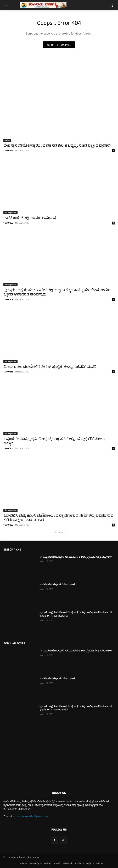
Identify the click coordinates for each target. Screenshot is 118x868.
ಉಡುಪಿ (7, 140)
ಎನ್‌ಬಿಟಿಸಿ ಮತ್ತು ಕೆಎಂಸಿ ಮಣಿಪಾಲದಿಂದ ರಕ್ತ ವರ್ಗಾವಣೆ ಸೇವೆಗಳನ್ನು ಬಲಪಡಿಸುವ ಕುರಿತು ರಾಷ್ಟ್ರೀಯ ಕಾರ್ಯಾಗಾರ (58, 518)
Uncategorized (10, 212)
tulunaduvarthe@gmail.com (32, 816)
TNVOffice (8, 150)
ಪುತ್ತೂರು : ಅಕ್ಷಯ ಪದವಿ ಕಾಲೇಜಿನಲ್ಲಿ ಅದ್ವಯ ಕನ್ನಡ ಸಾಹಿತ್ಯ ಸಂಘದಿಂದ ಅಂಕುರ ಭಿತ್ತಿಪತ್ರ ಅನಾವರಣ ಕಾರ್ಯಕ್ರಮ (57, 293)
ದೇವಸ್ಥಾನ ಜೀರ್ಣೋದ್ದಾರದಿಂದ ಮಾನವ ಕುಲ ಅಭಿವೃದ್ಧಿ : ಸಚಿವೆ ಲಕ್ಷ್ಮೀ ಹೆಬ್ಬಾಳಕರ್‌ (57, 146)
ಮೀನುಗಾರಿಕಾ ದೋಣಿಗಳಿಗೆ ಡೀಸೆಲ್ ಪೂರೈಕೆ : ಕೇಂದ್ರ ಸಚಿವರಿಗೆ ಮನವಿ (50, 367)
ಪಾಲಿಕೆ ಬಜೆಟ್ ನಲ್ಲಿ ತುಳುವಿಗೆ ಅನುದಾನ (30, 218)
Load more (59, 532)
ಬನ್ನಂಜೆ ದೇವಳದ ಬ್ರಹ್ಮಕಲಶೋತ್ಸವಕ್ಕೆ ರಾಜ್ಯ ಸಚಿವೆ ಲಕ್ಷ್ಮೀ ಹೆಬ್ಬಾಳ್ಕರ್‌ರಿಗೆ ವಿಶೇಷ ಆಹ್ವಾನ (54, 442)
